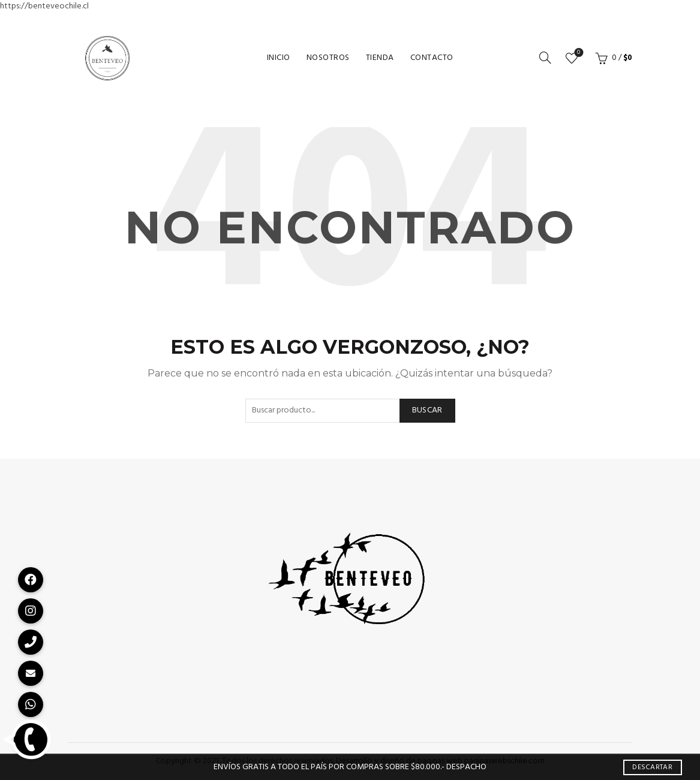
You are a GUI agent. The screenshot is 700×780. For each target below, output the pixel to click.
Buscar (427, 410)
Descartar (652, 767)
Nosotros (328, 58)
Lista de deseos (577, 53)
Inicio (279, 58)
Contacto (432, 58)
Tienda (380, 58)
